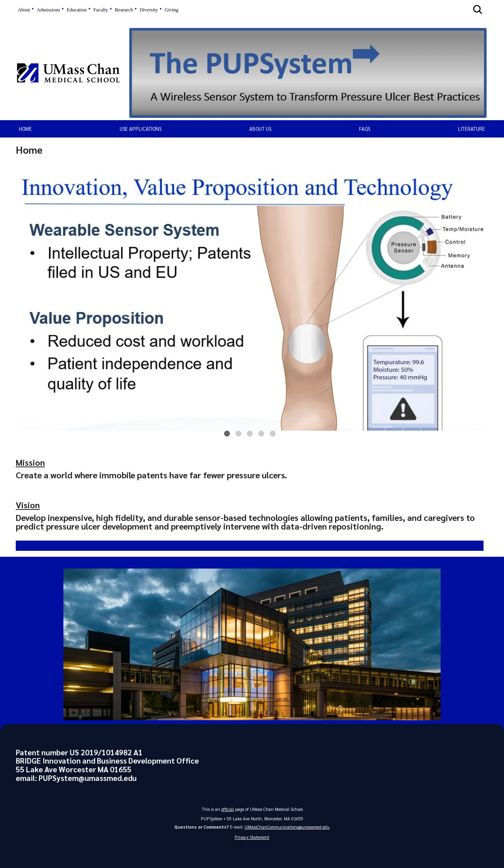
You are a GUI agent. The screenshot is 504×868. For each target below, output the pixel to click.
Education (77, 10)
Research (124, 10)
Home (25, 129)
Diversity (149, 10)
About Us (260, 129)
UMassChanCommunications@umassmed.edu (287, 827)
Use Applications (141, 129)
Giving (171, 10)
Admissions (48, 10)
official (228, 809)
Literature (472, 129)
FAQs (365, 129)
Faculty (101, 10)
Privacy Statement (252, 837)
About (24, 10)
